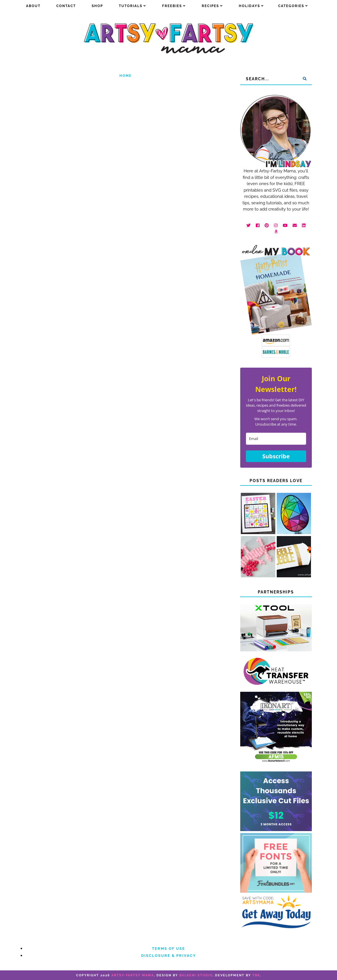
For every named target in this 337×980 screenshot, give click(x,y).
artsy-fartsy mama (133, 975)
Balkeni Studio (196, 975)
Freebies (172, 6)
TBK (256, 975)
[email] (276, 439)
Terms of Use (168, 948)
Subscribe (276, 456)
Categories (291, 6)
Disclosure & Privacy (169, 956)
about (33, 6)
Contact (66, 6)
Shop (97, 6)
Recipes (210, 6)
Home (125, 76)
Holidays (249, 6)
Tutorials (131, 6)
